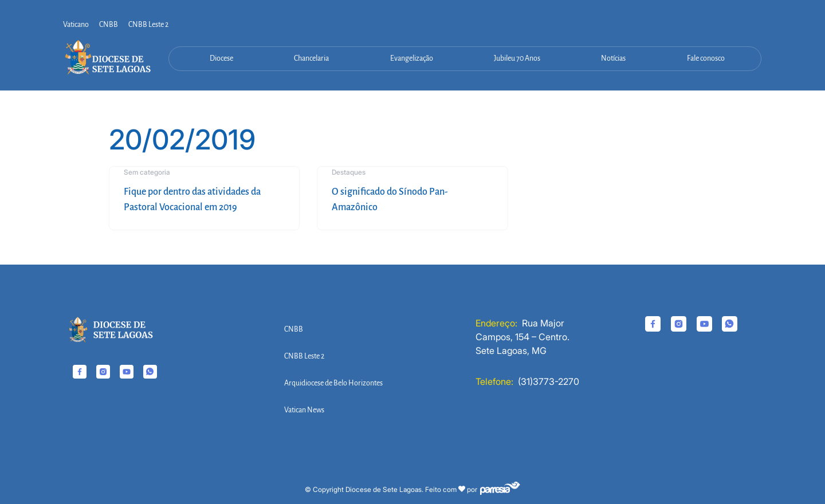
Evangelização (412, 58)
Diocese (221, 58)
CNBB (109, 25)
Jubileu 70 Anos (517, 58)
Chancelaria (311, 58)
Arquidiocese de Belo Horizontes (333, 383)
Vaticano (76, 25)
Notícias (613, 58)
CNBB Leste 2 (148, 25)
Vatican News (304, 410)
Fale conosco (706, 58)
